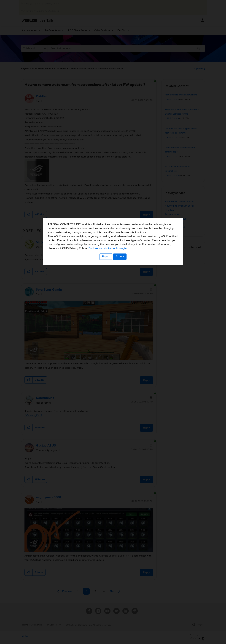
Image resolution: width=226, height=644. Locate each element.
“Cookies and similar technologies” (123, 333)
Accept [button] (120, 341)
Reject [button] (106, 341)
